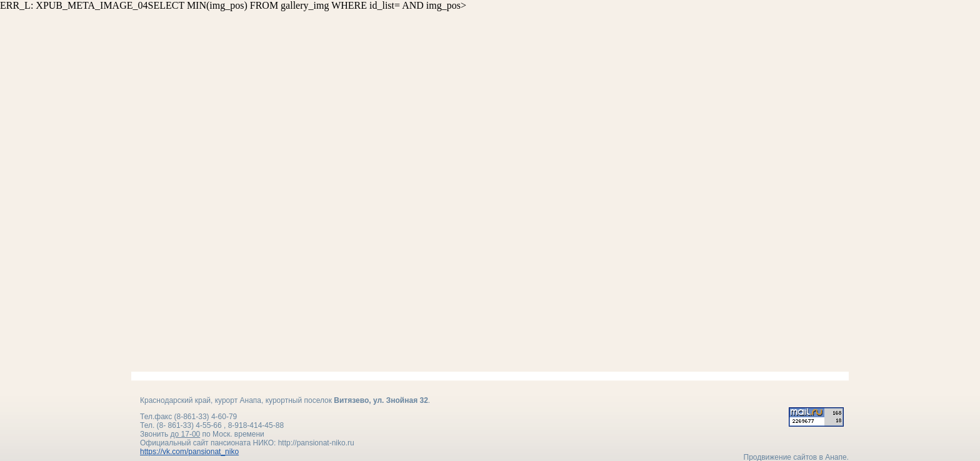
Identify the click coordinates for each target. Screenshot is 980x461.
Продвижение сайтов (781, 446)
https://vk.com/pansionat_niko (189, 440)
